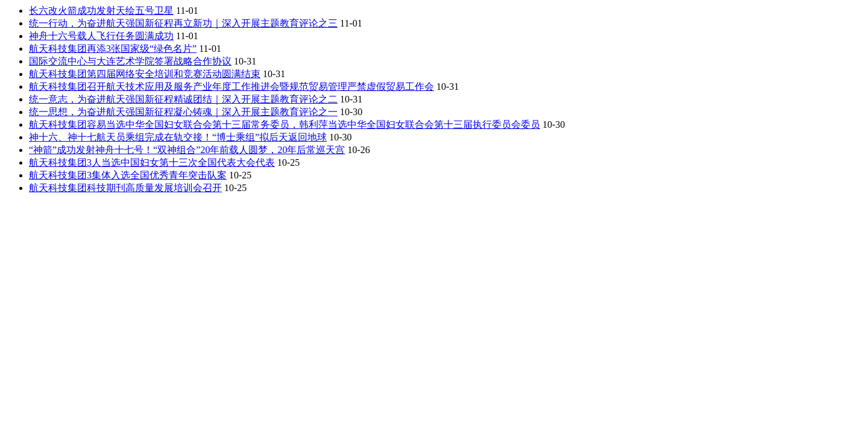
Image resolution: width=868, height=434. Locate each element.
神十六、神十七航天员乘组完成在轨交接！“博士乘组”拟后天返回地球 (178, 137)
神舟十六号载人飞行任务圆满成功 (101, 36)
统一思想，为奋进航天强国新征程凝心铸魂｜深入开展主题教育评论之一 (183, 112)
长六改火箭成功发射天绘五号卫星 (101, 11)
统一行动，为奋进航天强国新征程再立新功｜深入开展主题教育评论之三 (183, 23)
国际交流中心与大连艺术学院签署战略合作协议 (130, 61)
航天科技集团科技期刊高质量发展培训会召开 (125, 188)
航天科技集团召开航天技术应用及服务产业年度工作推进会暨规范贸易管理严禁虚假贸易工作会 (231, 86)
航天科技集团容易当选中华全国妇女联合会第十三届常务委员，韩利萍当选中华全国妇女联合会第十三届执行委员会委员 (285, 124)
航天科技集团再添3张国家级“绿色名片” (113, 49)
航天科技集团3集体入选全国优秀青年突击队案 (128, 175)
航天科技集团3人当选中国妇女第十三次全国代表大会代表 (152, 162)
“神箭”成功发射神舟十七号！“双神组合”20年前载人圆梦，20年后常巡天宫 (187, 150)
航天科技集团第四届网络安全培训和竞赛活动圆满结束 (145, 74)
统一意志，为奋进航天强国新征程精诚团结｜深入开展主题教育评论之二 (183, 99)
